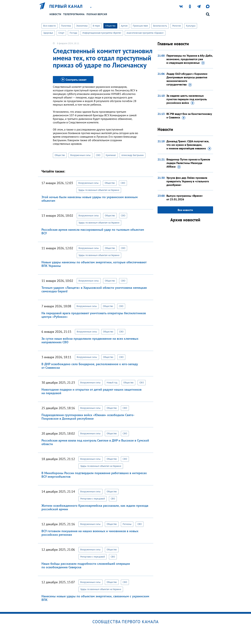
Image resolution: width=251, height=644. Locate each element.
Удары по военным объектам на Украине (99, 190)
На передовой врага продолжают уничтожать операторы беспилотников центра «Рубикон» (94, 315)
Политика (66, 26)
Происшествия (140, 26)
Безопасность (160, 26)
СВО (98, 155)
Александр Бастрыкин (133, 155)
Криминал (111, 155)
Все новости (49, 26)
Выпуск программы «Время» (185, 197)
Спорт (61, 33)
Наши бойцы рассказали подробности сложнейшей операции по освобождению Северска (86, 565)
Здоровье (48, 33)
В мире (96, 26)
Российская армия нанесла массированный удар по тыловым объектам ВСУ (93, 231)
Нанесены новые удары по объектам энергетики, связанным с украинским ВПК (95, 598)
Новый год (112, 383)
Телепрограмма (74, 14)
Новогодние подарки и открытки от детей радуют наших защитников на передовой (91, 391)
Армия (124, 26)
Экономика (82, 26)
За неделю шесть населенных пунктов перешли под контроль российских (187, 99)
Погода (73, 33)
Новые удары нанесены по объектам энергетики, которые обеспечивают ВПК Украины (94, 264)
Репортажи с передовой (93, 499)
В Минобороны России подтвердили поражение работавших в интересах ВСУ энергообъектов (94, 475)
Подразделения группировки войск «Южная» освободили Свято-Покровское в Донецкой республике (88, 417)
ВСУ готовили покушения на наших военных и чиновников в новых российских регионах (90, 533)
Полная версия (97, 14)
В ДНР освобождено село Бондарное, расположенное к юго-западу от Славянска (90, 366)
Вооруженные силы (81, 155)
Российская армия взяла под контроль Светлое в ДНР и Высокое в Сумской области (95, 442)
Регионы (127, 524)
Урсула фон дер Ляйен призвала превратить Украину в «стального (188, 181)
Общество (110, 26)
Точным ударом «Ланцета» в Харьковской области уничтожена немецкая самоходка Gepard (94, 289)
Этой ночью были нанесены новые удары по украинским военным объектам (90, 199)
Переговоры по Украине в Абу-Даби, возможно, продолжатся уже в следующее (190, 59)
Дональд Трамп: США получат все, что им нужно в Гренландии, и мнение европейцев (189, 145)
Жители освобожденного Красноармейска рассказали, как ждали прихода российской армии (95, 507)
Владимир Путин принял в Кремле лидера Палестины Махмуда (188, 163)
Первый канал (66, 6)
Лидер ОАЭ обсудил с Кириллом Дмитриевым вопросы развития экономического (187, 79)
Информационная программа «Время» (102, 33)
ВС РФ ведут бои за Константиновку (189, 116)
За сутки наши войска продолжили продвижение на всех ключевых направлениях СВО (90, 340)
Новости (55, 14)
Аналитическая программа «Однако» (145, 33)
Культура (191, 26)
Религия (177, 26)
